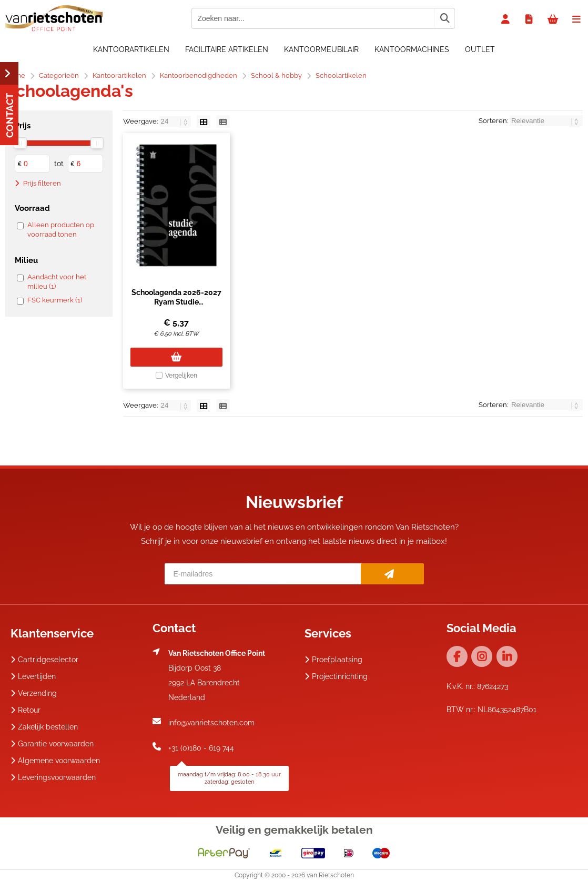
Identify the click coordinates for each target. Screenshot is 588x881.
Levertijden (33, 676)
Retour (26, 710)
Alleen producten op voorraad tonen (61, 230)
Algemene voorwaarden (55, 761)
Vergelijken (181, 376)
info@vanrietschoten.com (211, 723)
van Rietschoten (330, 875)
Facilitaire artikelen (227, 49)
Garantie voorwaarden (52, 744)
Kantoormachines (412, 49)
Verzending (34, 693)
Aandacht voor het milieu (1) (57, 282)
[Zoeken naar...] (444, 18)
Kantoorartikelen (131, 49)
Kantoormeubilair (321, 49)
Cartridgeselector (44, 660)
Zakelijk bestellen (44, 727)
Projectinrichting (336, 676)
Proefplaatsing (333, 660)
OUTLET (480, 49)
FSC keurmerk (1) (55, 300)
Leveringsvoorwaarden (53, 777)
